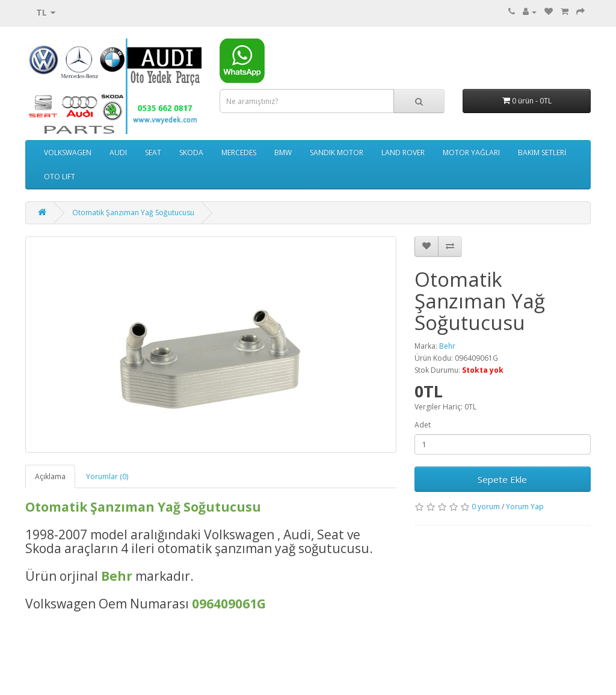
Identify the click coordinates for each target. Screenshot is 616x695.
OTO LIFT (60, 176)
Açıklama (50, 476)
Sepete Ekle (502, 479)
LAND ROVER (403, 152)
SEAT (153, 152)
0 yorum (486, 507)
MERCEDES (239, 152)
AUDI (118, 152)
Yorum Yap (525, 507)
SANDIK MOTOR (337, 152)
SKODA (191, 152)
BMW (283, 152)
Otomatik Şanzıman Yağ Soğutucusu (133, 213)
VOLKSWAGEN (68, 152)
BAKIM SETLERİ (542, 152)
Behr (447, 346)
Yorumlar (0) (107, 476)
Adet (423, 425)
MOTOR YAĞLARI (471, 152)
